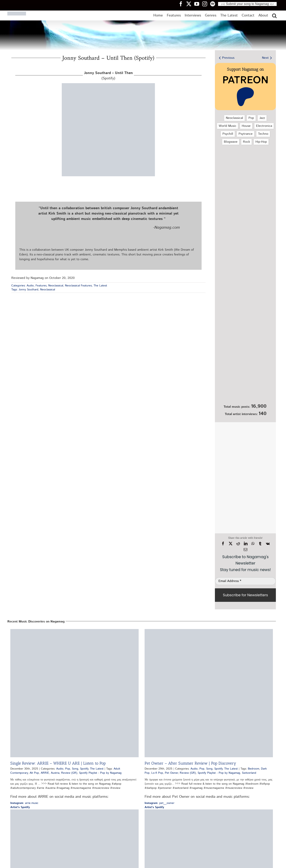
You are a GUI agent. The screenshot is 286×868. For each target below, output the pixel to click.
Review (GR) (69, 773)
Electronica (264, 126)
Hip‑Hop (261, 142)
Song (75, 769)
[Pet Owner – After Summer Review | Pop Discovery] (209, 693)
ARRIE (45, 773)
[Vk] (268, 544)
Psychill (228, 134)
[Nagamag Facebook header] (182, 4)
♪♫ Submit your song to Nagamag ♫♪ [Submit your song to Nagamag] (247, 4)
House (246, 126)
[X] (231, 544)
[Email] (245, 550)
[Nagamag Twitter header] (190, 4)
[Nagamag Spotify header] (214, 4)
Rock (246, 142)
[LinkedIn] (246, 544)
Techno (263, 134)
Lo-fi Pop (157, 773)
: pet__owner (159, 803)
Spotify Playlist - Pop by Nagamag (100, 773)
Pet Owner (171, 773)
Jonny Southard (29, 290)
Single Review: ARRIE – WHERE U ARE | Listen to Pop (58, 763)
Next (265, 58)
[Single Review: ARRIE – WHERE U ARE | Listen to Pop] (74, 693)
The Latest (100, 286)
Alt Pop (34, 773)
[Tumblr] (260, 544)
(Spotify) (108, 76)
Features (41, 286)
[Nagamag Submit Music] (245, 381)
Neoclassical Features (78, 286)
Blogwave (231, 142)
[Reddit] (238, 544)
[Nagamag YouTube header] (198, 4)
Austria (55, 773)
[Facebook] (223, 544)
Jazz (262, 118)
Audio (30, 286)
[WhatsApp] (253, 544)
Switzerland (249, 773)
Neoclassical (56, 286)
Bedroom (254, 769)
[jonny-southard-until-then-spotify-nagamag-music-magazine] (108, 85)
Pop (251, 118)
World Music (228, 126)
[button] (274, 15)
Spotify (84, 769)
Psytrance (246, 134)
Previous (228, 58)
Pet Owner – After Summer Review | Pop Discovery (190, 763)
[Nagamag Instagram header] (206, 4)
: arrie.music (24, 803)
